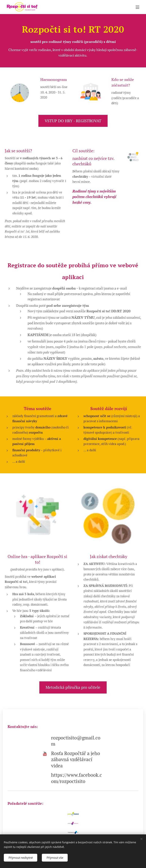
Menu (137, 7)
